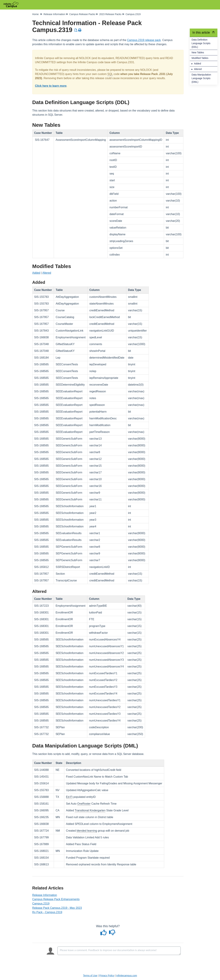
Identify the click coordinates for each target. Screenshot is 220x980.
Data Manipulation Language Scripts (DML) (201, 78)
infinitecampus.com (127, 975)
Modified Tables (200, 58)
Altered (198, 69)
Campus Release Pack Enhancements (56, 899)
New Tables (198, 52)
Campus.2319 (41, 904)
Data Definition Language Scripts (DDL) (201, 43)
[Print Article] (80, 30)
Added (197, 64)
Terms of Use (90, 975)
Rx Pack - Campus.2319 (47, 912)
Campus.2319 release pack (144, 40)
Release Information (45, 895)
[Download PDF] (76, 30)
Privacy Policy (107, 975)
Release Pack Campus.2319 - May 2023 (57, 908)
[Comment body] (119, 951)
